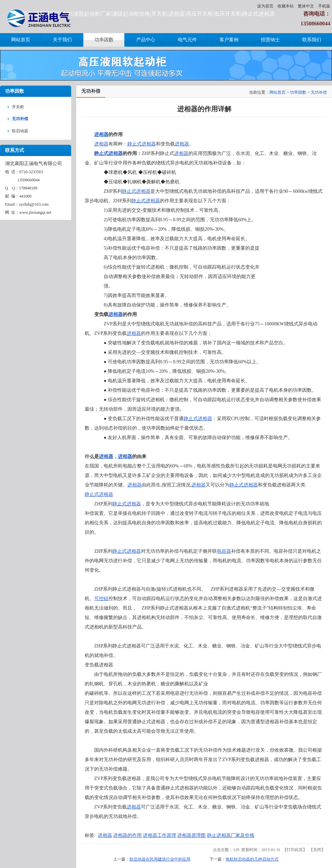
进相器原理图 (191, 835)
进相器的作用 (127, 835)
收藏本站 (286, 6)
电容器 (224, 551)
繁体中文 (306, 6)
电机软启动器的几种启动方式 (252, 859)
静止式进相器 (142, 144)
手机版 (324, 6)
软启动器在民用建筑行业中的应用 (160, 859)
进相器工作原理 (160, 835)
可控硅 (101, 599)
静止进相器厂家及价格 (231, 835)
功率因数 (298, 92)
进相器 (101, 134)
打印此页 (295, 850)
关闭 (317, 850)
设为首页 (265, 6)
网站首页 (277, 92)
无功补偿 (319, 92)
